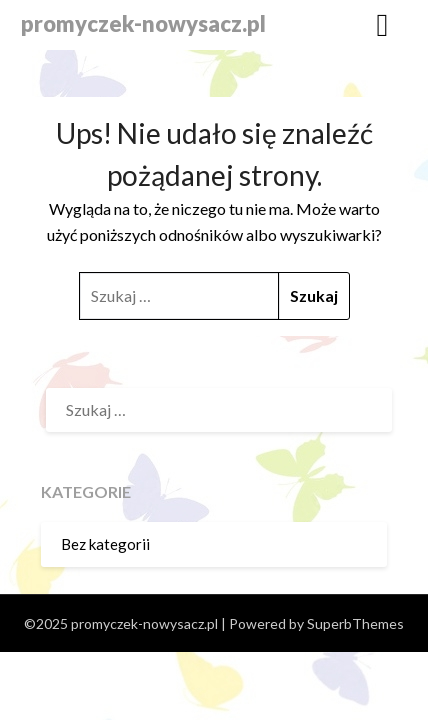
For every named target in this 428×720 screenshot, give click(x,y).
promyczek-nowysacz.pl (143, 23)
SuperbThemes (355, 623)
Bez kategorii (105, 544)
